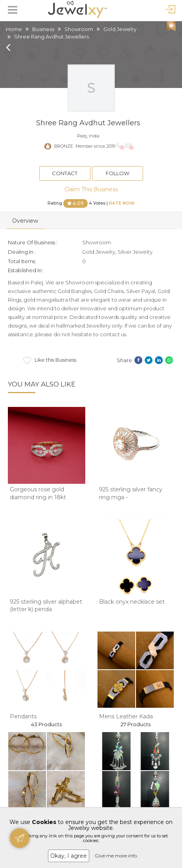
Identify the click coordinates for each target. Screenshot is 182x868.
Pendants (23, 716)
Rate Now (122, 203)
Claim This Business (91, 189)
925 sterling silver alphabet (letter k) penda (46, 606)
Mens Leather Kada (126, 716)
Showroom (79, 29)
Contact (65, 173)
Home (14, 29)
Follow (118, 173)
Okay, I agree (69, 856)
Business (43, 29)
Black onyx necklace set (132, 602)
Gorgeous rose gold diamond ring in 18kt (38, 493)
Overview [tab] (25, 221)
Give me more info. (116, 856)
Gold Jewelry (120, 29)
